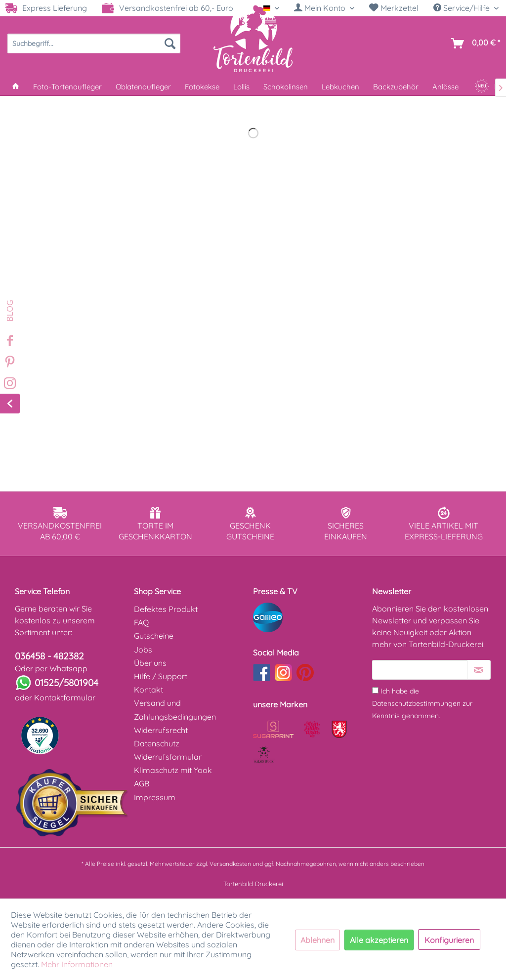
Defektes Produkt (166, 609)
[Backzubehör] (396, 87)
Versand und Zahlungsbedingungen (175, 710)
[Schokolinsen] (286, 87)
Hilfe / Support (161, 676)
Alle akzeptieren (379, 940)
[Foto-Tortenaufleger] (67, 87)
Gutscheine (154, 636)
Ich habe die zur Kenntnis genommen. (422, 703)
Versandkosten (230, 864)
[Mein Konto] (324, 8)
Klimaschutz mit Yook (173, 770)
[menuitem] (324, 8)
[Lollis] (241, 87)
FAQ (141, 622)
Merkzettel (394, 8)
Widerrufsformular (168, 757)
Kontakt (148, 690)
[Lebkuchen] (340, 87)
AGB (142, 783)
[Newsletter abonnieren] (479, 670)
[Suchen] (170, 43)
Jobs (143, 650)
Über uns (150, 663)
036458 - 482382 (49, 656)
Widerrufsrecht (161, 730)
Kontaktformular (65, 697)
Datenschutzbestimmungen (416, 703)
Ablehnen (317, 940)
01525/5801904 (66, 683)
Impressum (155, 797)
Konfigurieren (449, 940)
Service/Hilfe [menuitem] (463, 8)
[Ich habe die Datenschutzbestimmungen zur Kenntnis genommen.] (375, 690)
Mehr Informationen (77, 964)
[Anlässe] (445, 87)
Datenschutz (157, 743)
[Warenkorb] (474, 43)
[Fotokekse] (202, 87)
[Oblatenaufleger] (143, 87)
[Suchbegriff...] (94, 43)
